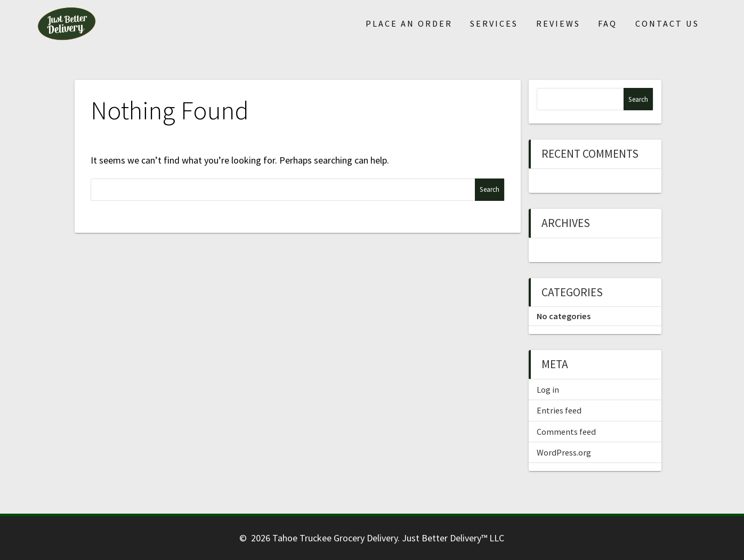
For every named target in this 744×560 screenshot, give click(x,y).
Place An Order (409, 23)
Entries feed (559, 410)
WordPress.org (564, 452)
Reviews (558, 23)
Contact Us (667, 23)
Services (494, 23)
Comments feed (566, 432)
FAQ (608, 23)
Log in (548, 389)
